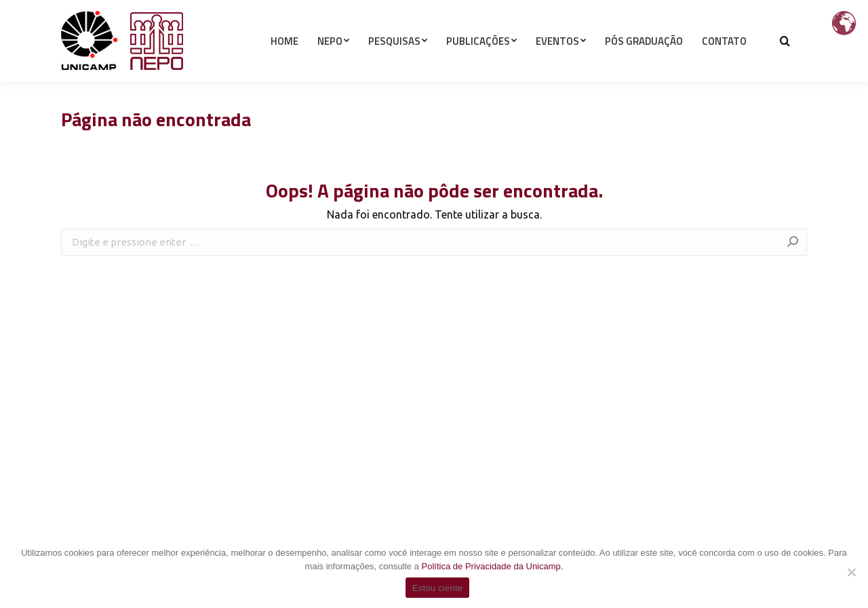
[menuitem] (284, 65)
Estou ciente (438, 588)
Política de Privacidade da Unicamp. (493, 566)
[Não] (851, 572)
